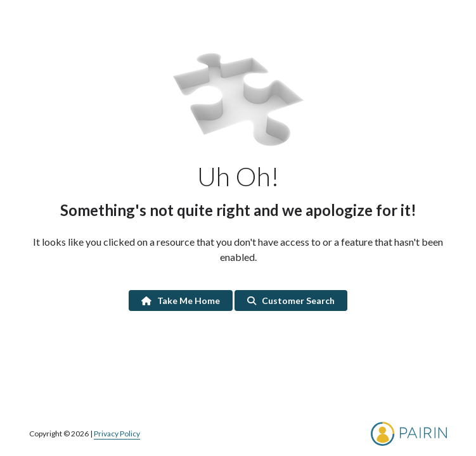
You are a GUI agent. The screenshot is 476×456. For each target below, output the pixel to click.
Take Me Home (181, 301)
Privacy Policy (117, 434)
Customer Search (291, 301)
